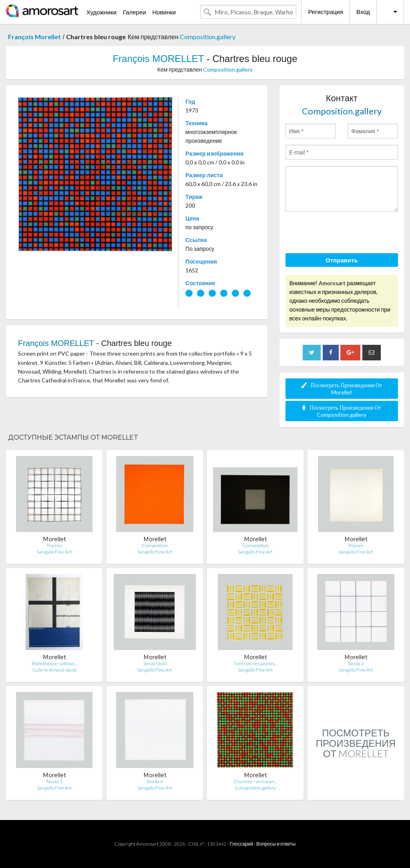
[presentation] (346, 234)
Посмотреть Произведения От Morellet (342, 389)
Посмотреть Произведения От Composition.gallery (342, 411)
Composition (155, 545)
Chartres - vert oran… (255, 781)
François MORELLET (158, 59)
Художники (101, 12)
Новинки (164, 12)
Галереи (135, 12)
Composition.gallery (208, 37)
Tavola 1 (54, 781)
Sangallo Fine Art (54, 552)
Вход (363, 12)
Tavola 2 (356, 663)
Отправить (342, 260)
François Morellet (34, 37)
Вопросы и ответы (276, 844)
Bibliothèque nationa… (54, 663)
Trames (54, 545)
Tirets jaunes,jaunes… (255, 663)
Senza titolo (155, 663)
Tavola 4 (155, 781)
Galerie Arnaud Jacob (54, 670)
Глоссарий (241, 844)
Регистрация (326, 12)
